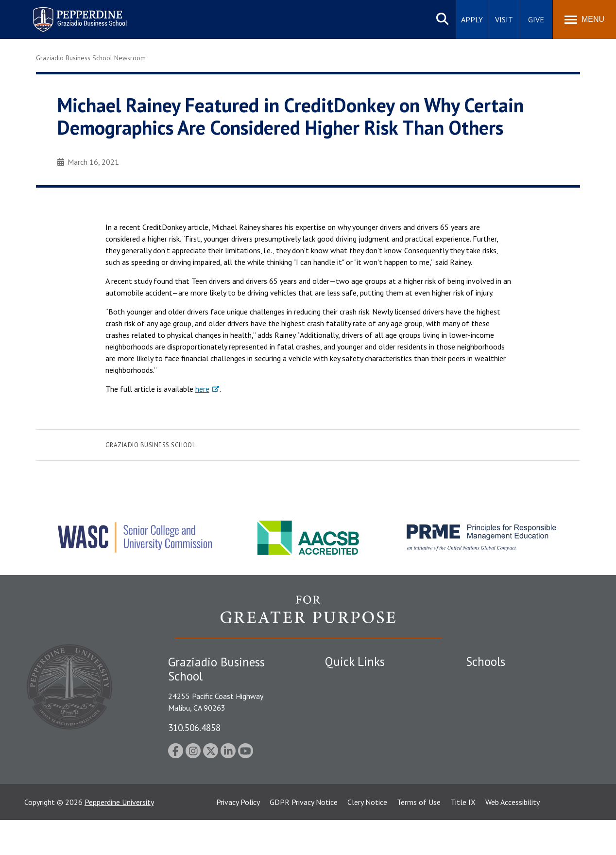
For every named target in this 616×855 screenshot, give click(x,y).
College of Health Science (508, 775)
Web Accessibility (513, 837)
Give (536, 19)
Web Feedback (348, 798)
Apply (472, 19)
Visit (504, 19)
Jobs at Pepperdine (355, 748)
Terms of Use (419, 837)
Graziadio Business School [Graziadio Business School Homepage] (508, 714)
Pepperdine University (119, 837)
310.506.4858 (194, 727)
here (202, 389)
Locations (341, 680)
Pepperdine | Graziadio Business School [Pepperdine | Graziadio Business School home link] (67, 13)
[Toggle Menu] (584, 19)
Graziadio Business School (151, 445)
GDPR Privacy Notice (304, 837)
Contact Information (359, 765)
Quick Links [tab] (355, 662)
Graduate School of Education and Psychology (522, 736)
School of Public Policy (503, 758)
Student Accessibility (359, 714)
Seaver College (490, 680)
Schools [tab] (486, 662)
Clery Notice (367, 837)
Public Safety (347, 697)
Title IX (463, 837)
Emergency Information (363, 731)
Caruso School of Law (502, 697)
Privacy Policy (238, 837)
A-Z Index (341, 782)
